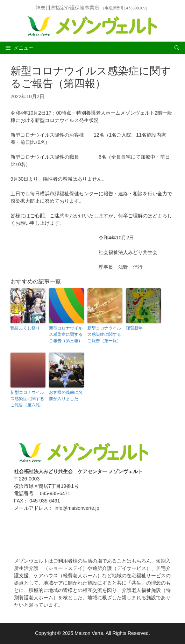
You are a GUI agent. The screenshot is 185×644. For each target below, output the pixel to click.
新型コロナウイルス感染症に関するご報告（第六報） (27, 399)
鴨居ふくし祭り (25, 328)
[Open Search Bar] (177, 48)
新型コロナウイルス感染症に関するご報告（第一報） (104, 334)
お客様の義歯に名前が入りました (66, 396)
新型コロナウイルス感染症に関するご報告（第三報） (66, 334)
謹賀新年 (134, 328)
